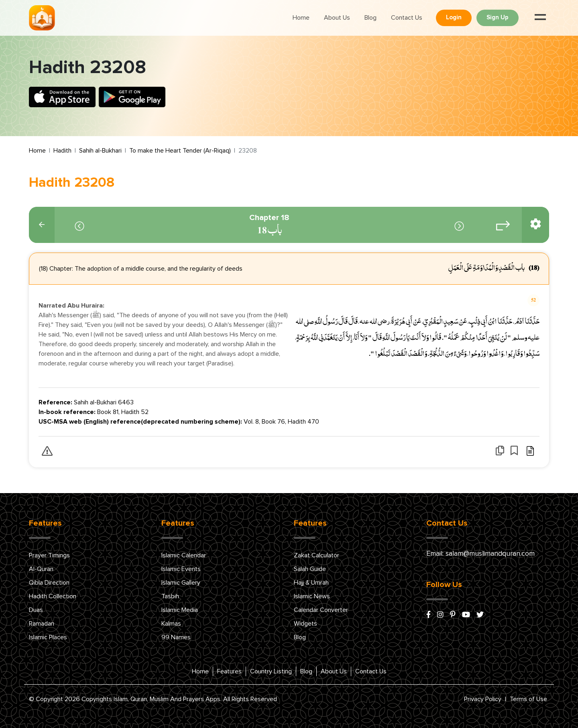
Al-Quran (41, 569)
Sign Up (498, 17)
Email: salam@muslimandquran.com (480, 554)
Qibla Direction (49, 583)
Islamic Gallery (181, 583)
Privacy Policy (483, 699)
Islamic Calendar (184, 555)
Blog (370, 18)
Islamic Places (48, 637)
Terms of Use (528, 699)
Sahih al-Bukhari (100, 151)
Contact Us (407, 18)
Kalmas (171, 624)
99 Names (176, 637)
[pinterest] (453, 615)
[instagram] (440, 615)
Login (454, 17)
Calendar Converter (321, 610)
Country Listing (271, 671)
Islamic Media (180, 610)
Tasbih (170, 596)
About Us (337, 18)
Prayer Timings (49, 555)
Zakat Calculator (316, 555)
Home (301, 18)
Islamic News (312, 596)
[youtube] (466, 615)
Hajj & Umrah (311, 583)
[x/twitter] (480, 615)
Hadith (62, 151)
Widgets (305, 624)
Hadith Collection (53, 596)
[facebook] (428, 615)
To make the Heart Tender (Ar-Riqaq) (180, 151)
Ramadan (42, 624)
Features (229, 671)
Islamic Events (181, 569)
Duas (36, 610)
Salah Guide (310, 569)
